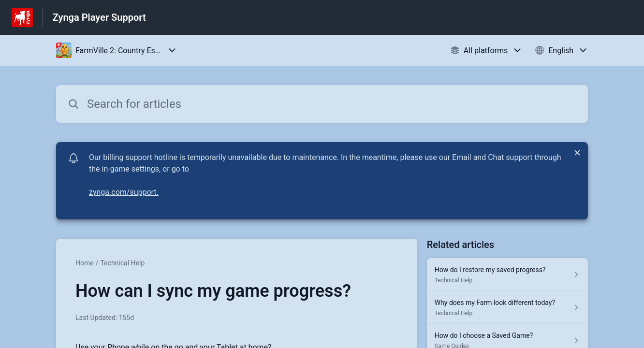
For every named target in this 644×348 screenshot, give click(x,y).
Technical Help (122, 263)
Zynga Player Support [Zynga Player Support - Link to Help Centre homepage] (99, 17)
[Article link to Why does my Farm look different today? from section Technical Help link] (507, 307)
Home (85, 263)
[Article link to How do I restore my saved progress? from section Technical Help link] (507, 275)
